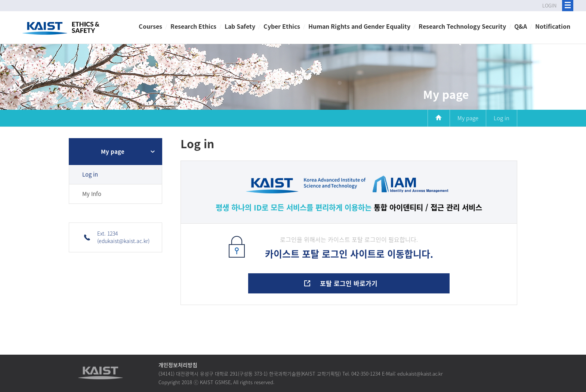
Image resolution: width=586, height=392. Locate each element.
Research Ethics (193, 26)
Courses (150, 26)
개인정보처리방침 (178, 365)
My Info (92, 194)
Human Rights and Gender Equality (359, 26)
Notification (553, 26)
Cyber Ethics (282, 26)
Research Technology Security (462, 26)
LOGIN (549, 5)
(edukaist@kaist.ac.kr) (123, 241)
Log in (90, 174)
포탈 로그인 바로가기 (349, 283)
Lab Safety (240, 26)
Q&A (521, 26)
